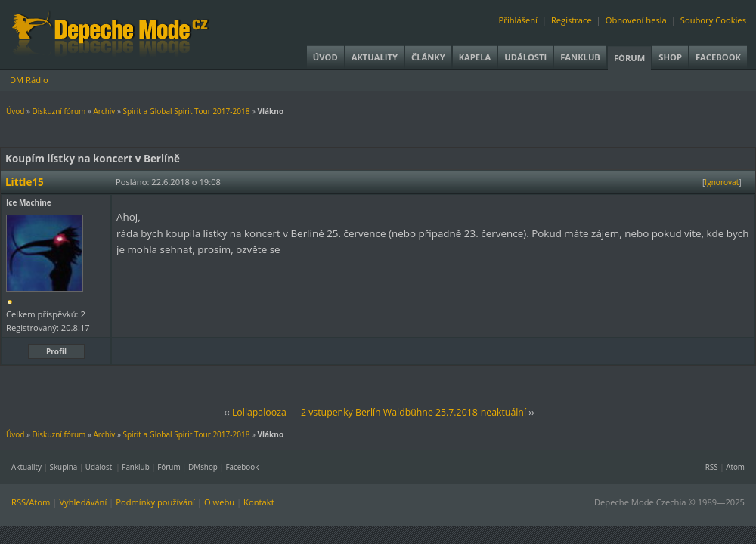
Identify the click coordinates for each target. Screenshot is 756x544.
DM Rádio (29, 80)
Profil (56, 351)
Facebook (718, 57)
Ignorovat (722, 182)
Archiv (104, 111)
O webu (219, 502)
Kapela (475, 57)
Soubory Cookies (713, 20)
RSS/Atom (31, 502)
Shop (670, 57)
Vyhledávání (83, 502)
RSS (712, 467)
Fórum (629, 58)
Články (428, 57)
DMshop (203, 467)
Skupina (64, 467)
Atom (735, 467)
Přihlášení (518, 20)
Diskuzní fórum (59, 111)
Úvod (325, 57)
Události (525, 57)
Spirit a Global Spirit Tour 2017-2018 (186, 111)
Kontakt (259, 502)
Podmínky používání (155, 502)
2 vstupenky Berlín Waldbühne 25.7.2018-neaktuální (414, 412)
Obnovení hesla (636, 20)
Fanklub (580, 57)
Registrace (572, 20)
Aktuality (375, 57)
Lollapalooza (259, 412)
